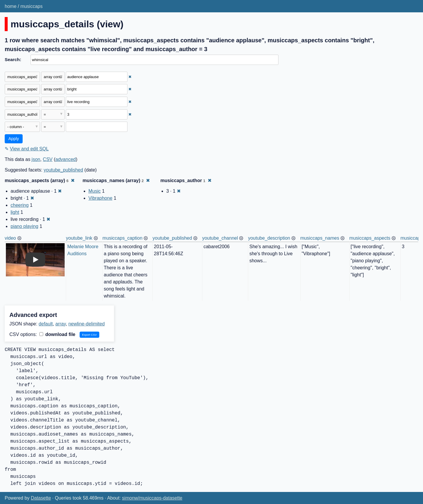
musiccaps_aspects (370, 238)
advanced (66, 159)
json (36, 159)
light (15, 212)
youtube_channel (220, 238)
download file (57, 334)
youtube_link (79, 238)
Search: (13, 59)
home (11, 6)
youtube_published (63, 170)
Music (95, 191)
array (61, 324)
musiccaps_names (320, 238)
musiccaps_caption (122, 238)
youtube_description (269, 238)
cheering (20, 205)
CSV (48, 159)
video (10, 238)
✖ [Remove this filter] (130, 77)
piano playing (24, 226)
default (46, 324)
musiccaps (31, 6)
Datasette (41, 498)
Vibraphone (100, 198)
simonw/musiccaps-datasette (152, 498)
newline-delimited (87, 324)
